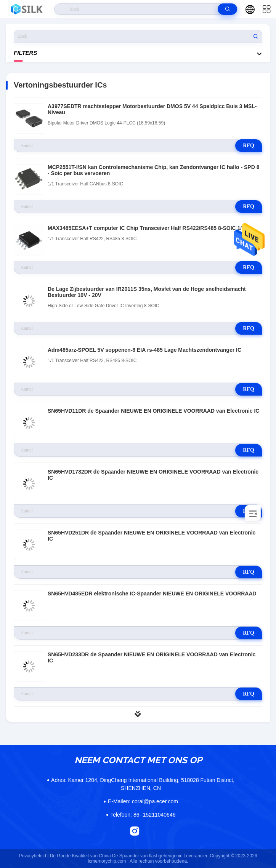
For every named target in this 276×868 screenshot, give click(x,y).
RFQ (249, 146)
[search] (227, 9)
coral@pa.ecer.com (143, 801)
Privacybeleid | (34, 856)
